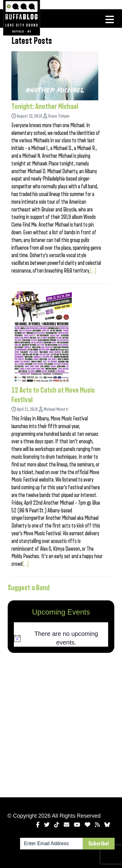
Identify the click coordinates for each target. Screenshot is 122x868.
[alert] (61, 638)
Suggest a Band (29, 588)
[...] (93, 271)
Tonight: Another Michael (45, 106)
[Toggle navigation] (110, 19)
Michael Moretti (56, 409)
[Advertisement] (61, 724)
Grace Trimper (59, 116)
